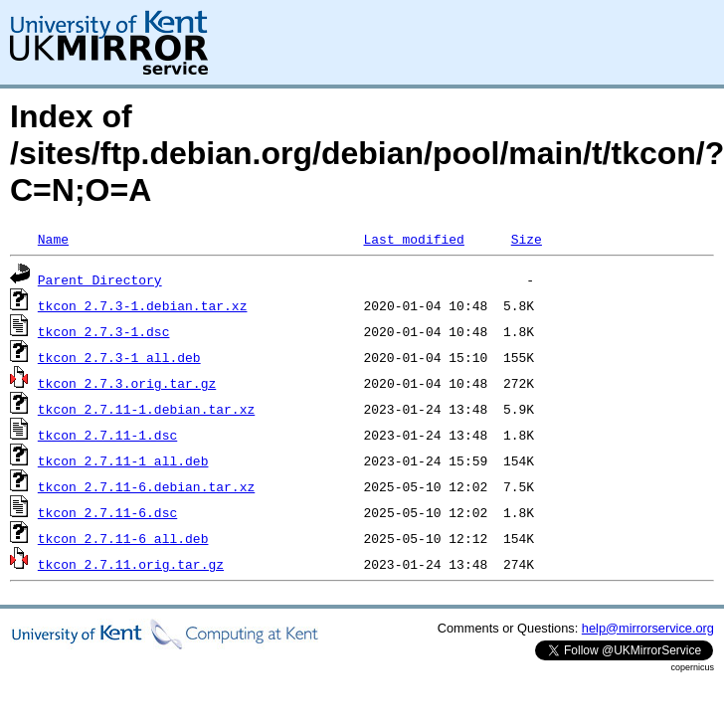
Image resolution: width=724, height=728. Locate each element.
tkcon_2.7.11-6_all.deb (123, 538)
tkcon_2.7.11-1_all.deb (123, 460)
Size (527, 239)
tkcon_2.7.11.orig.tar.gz (131, 564)
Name (53, 239)
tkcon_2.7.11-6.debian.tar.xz (146, 486)
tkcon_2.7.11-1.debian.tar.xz (146, 409)
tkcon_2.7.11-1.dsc (107, 435)
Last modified (413, 239)
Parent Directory (100, 279)
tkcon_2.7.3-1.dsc (104, 331)
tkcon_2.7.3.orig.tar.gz (127, 383)
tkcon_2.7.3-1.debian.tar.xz (143, 305)
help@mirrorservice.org (648, 628)
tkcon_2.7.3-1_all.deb (119, 357)
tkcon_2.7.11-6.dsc (107, 512)
